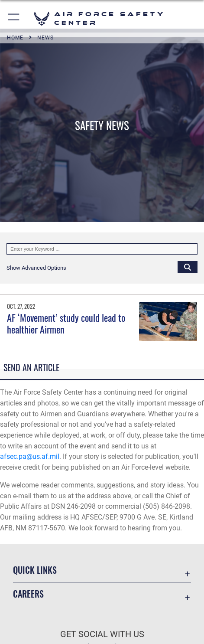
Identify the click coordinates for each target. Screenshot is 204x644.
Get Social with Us (102, 634)
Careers (28, 594)
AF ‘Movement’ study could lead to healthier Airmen (66, 323)
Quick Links (35, 570)
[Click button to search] (188, 267)
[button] (14, 18)
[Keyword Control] (102, 249)
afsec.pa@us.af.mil (30, 456)
